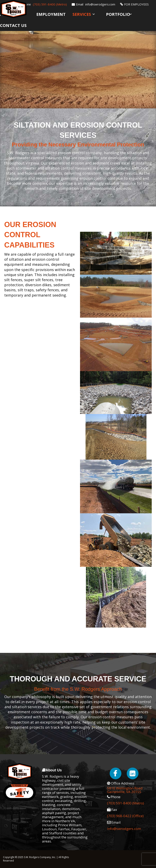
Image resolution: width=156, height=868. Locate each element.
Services (82, 14)
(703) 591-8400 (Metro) (50, 4)
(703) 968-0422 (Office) (125, 816)
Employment (51, 14)
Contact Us (13, 25)
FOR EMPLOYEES (136, 4)
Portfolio (118, 14)
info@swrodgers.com (100, 4)
